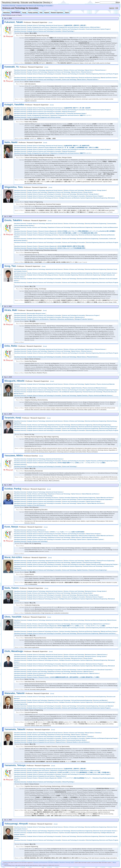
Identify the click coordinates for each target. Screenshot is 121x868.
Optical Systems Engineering (87, 498)
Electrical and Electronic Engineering (89, 78)
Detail (50, 22)
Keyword (46, 12)
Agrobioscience (80, 317)
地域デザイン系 (77, 108)
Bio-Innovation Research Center (36, 313)
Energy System (102, 190)
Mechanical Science (91, 190)
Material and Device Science (109, 78)
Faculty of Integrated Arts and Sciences (38, 27)
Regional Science (61, 113)
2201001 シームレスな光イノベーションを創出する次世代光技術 (67, 532)
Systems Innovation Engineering (69, 78)
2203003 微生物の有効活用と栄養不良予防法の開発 (71, 246)
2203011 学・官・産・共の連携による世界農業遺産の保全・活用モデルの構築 (78, 147)
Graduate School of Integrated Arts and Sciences (41, 113)
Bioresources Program (93, 315)
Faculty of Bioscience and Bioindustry (38, 319)
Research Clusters (32, 147)
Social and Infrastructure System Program (98, 29)
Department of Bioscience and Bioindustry (62, 319)
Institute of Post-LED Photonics (36, 505)
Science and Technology (69, 79)
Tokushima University (9, 6)
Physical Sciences (100, 70)
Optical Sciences (76, 494)
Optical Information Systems (90, 537)
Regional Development (69, 112)
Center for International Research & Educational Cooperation (94, 499)
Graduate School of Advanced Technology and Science (43, 78)
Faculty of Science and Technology (37, 72)
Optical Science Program (93, 501)
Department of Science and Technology (59, 72)
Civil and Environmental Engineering (95, 697)
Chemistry (98, 733)
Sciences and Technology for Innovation (74, 29)
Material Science (102, 655)
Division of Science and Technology (74, 70)
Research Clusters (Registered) (48, 147)
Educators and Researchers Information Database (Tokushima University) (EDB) (54, 862)
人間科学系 (76, 25)
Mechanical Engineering (100, 198)
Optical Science (82, 503)
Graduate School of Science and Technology (40, 496)
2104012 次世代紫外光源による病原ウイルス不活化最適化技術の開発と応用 (77, 233)
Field (41, 12)
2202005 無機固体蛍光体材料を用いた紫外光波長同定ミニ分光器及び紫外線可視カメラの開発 (74, 677)
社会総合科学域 (68, 25)
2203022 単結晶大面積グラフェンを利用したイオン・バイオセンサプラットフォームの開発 (81, 463)
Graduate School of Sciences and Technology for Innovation (34, 6)
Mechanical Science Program (94, 196)
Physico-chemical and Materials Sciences (95, 388)
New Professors (16, 12)
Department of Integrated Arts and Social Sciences (65, 27)
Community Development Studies (76, 113)
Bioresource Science (68, 317)
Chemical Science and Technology (93, 392)
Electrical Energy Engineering (102, 425)
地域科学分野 (85, 146)
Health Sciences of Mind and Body (90, 27)
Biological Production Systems (84, 319)
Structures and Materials (100, 700)
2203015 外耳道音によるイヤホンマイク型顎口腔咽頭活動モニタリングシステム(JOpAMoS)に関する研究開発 (86, 231)
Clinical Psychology (68, 31)
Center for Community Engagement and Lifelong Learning (43, 117)
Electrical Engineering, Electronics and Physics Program (102, 74)
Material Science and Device (101, 624)
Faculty (24, 12)
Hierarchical (6, 12)
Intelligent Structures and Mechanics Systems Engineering (76, 198)
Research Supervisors (57, 12)
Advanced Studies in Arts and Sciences (78, 742)
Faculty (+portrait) (33, 12)
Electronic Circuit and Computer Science (105, 273)
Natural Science (90, 70)
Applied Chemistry (90, 384)
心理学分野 (83, 25)
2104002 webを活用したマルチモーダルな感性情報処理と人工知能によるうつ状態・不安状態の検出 (84, 772)
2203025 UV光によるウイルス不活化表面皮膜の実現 (71, 248)
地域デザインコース (85, 115)
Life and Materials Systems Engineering (71, 392)
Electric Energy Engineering (109, 427)
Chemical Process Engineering (105, 561)
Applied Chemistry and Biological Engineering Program (102, 390)
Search (67, 12)
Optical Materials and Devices (90, 494)
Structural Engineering (20, 704)
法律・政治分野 (86, 108)
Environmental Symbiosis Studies (76, 740)
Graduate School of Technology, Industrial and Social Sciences (45, 25)
